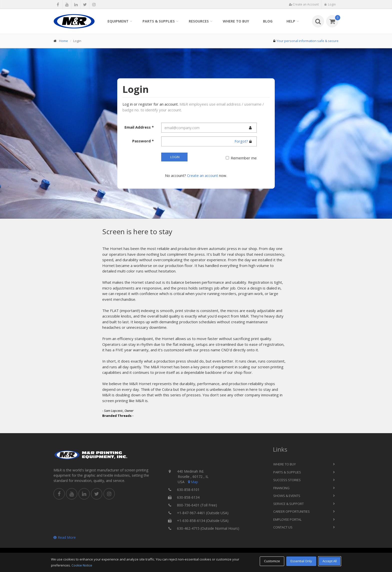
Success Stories (287, 480)
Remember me (244, 158)
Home (63, 41)
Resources (199, 21)
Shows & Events (287, 496)
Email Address (139, 127)
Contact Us (283, 527)
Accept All (330, 561)
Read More (65, 537)
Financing (281, 488)
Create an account (202, 175)
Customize (272, 561)
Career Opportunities (291, 511)
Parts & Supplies (159, 21)
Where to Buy (236, 21)
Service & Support (288, 504)
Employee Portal (287, 519)
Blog (268, 21)
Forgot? (241, 141)
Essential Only (301, 561)
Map (192, 482)
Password (143, 141)
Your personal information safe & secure (307, 41)
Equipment (118, 21)
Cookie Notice (82, 565)
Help (291, 21)
